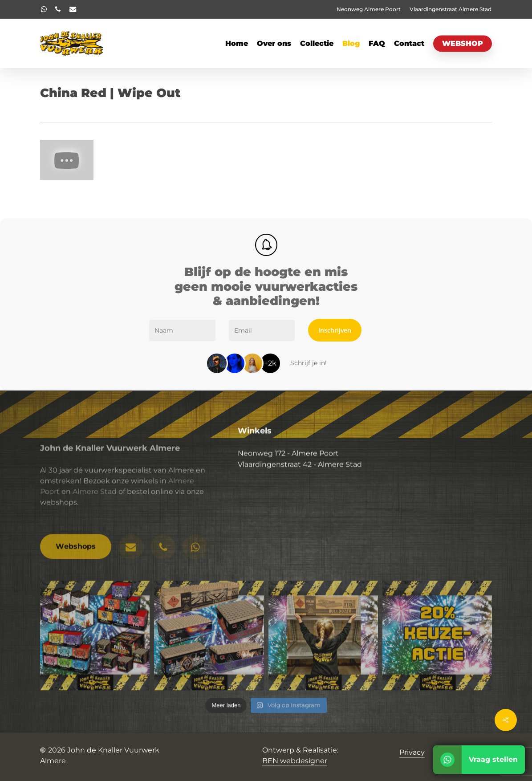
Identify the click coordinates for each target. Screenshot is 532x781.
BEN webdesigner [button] (295, 761)
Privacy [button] (412, 752)
